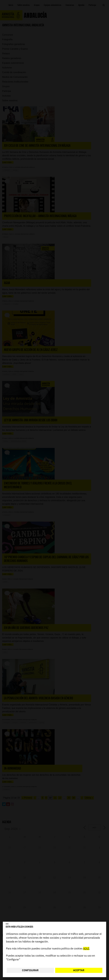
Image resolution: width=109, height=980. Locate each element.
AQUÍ (86, 949)
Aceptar (79, 970)
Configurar (30, 970)
